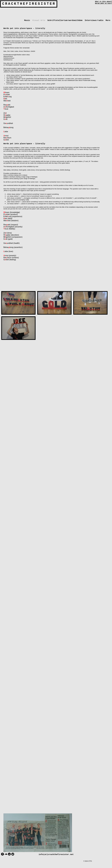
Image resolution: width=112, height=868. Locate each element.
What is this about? (104, 2)
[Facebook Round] (2, 854)
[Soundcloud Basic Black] (6, 854)
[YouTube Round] (9, 854)
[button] (18, 303)
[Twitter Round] (13, 854)
